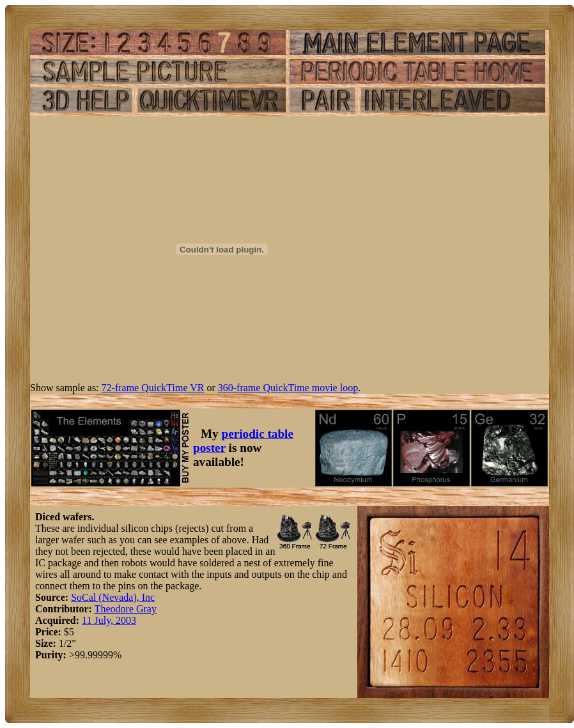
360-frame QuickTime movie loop (288, 388)
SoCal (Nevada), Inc (113, 597)
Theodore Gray (126, 609)
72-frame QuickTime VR (153, 388)
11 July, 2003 (109, 620)
